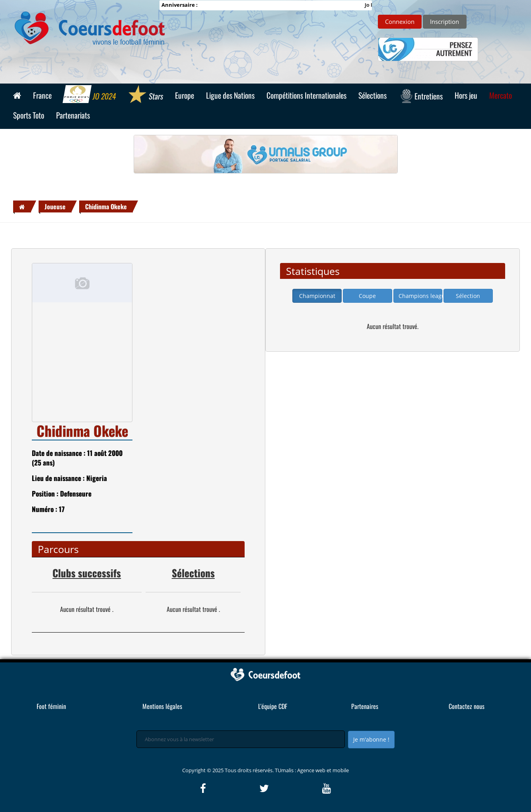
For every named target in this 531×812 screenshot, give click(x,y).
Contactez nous (467, 706)
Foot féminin (51, 706)
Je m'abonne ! (371, 739)
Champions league (421, 296)
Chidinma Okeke (106, 206)
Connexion (400, 21)
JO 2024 (90, 95)
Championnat (317, 296)
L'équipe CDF (273, 706)
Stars (146, 95)
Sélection (468, 296)
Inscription (444, 21)
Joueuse (55, 206)
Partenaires (365, 706)
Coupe (367, 296)
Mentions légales (162, 706)
